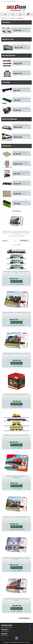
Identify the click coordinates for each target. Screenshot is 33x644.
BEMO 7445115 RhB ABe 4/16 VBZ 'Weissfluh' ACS (22, 46)
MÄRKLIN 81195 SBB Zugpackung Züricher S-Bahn (22, 72)
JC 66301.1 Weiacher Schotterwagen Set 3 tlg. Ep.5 (22, 182)
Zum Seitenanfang (25, 618)
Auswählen (10, 241)
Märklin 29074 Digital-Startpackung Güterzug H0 (16, 517)
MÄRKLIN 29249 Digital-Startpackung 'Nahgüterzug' (16, 313)
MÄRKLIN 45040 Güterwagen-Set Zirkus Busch (22, 162)
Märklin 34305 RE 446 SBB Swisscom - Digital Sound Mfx (22, 135)
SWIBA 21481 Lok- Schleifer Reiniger (22, 202)
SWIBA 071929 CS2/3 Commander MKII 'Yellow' (22, 108)
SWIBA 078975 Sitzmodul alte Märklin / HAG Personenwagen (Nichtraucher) (22, 99)
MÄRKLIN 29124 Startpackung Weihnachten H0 (17, 394)
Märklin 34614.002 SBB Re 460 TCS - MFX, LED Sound (22, 125)
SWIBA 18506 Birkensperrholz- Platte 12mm (22, 152)
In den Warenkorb (16, 281)
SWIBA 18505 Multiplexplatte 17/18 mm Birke (22, 192)
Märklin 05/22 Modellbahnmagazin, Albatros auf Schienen (22, 172)
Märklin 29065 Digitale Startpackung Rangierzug (17, 354)
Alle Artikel (24, 241)
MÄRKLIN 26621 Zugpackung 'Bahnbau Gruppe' (17, 435)
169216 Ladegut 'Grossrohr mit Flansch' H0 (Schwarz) (22, 89)
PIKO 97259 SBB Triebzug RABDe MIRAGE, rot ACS (22, 62)
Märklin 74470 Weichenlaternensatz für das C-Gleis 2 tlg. (22, 29)
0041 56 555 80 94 (11, 1)
